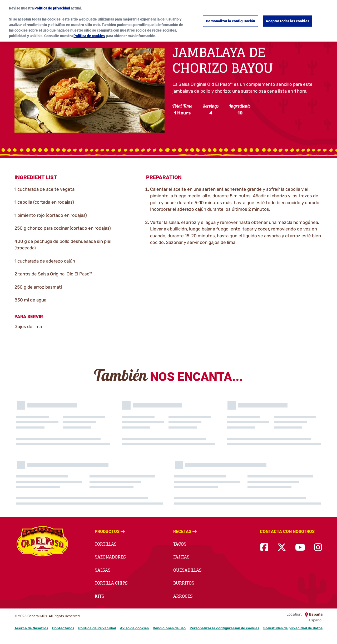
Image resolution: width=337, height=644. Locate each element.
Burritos (184, 583)
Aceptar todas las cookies (288, 18)
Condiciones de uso (169, 628)
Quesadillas (187, 570)
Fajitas (181, 557)
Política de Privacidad (97, 628)
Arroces (183, 596)
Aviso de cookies (134, 628)
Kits (100, 596)
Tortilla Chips (111, 583)
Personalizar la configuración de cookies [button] (224, 628)
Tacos (180, 544)
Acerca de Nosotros (31, 628)
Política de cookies (89, 33)
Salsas (103, 570)
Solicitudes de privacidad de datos (293, 628)
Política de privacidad (52, 5)
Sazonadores (110, 557)
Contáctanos (63, 628)
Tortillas (106, 544)
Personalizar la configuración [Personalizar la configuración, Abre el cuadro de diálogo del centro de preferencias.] (231, 18)
